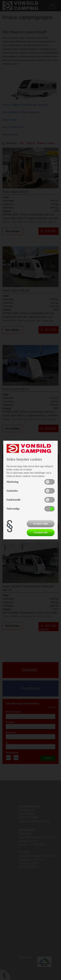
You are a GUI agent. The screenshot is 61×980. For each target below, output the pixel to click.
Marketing (12, 482)
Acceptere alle (41, 532)
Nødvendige (13, 509)
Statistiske (12, 491)
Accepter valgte (41, 524)
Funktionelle (14, 500)
